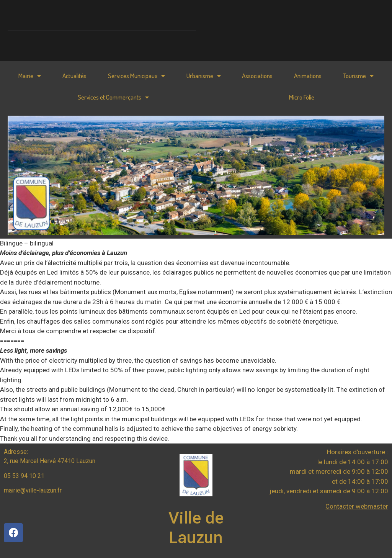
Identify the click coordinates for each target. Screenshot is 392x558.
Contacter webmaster (357, 506)
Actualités (74, 76)
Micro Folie (302, 97)
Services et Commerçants (113, 97)
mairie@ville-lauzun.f (32, 490)
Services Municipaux (136, 76)
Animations (308, 76)
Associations (257, 76)
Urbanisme (204, 76)
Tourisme (358, 76)
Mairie (30, 76)
